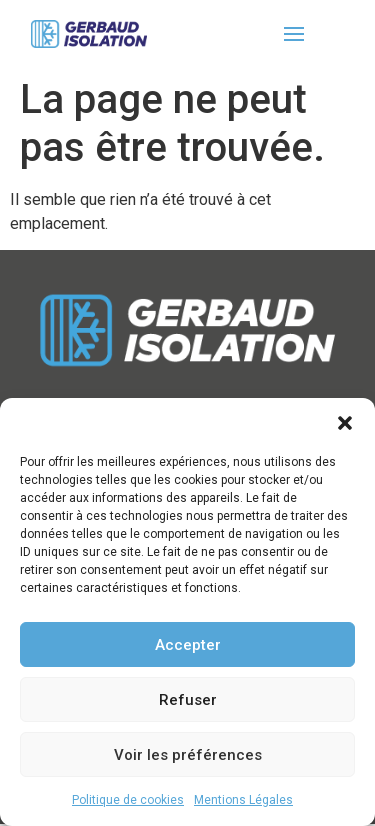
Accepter (188, 645)
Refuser (188, 700)
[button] (345, 423)
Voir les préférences (188, 755)
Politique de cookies (128, 800)
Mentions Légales (243, 800)
